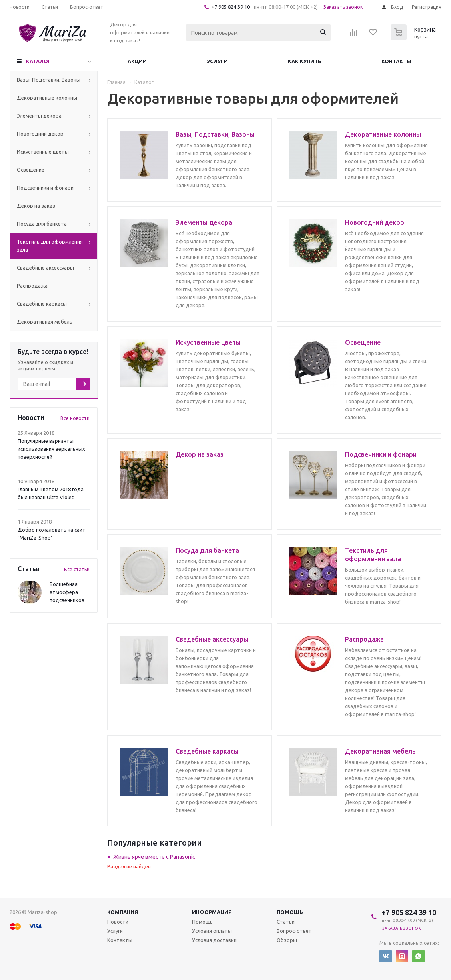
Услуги (217, 61)
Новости (118, 922)
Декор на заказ (36, 206)
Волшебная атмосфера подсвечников (67, 592)
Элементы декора (39, 116)
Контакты (396, 61)
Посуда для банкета (42, 224)
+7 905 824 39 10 (230, 7)
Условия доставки (214, 940)
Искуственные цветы (43, 152)
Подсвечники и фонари (45, 188)
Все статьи (77, 569)
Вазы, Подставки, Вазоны (49, 80)
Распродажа (32, 286)
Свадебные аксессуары (45, 268)
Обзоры (287, 940)
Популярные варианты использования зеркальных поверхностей (51, 449)
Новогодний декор (40, 134)
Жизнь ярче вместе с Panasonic (154, 857)
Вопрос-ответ (294, 931)
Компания (123, 912)
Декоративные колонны (47, 98)
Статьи (286, 922)
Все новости (75, 418)
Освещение (31, 170)
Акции (137, 61)
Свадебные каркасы (42, 304)
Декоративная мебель (45, 322)
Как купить (305, 61)
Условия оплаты (212, 931)
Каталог (39, 61)
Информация (212, 912)
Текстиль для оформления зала (50, 246)
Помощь (290, 912)
